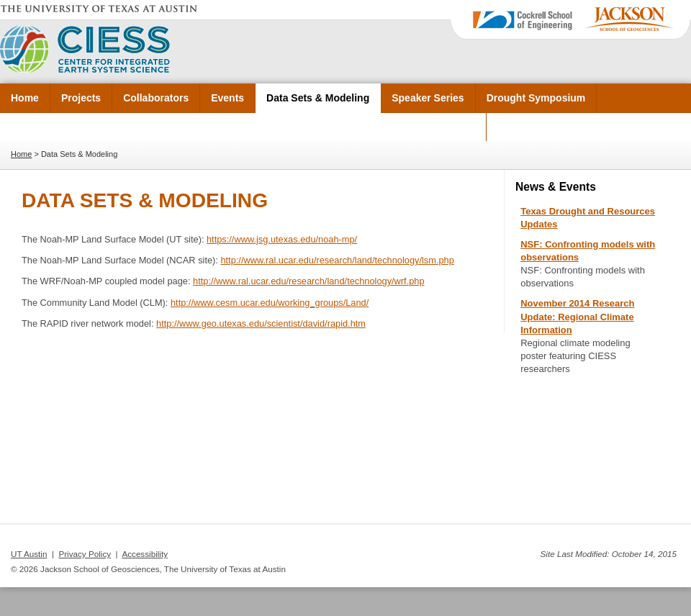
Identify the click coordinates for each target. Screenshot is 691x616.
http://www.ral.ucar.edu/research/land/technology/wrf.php (309, 281)
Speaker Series (428, 98)
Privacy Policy (85, 554)
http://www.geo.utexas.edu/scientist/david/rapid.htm (261, 323)
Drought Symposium (536, 98)
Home (25, 98)
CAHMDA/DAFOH (433, 127)
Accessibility (145, 554)
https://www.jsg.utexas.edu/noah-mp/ (282, 239)
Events (227, 98)
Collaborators (156, 98)
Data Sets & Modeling (318, 98)
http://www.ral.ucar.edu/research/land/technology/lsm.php (337, 260)
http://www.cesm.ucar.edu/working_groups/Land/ (270, 303)
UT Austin (29, 554)
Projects (81, 98)
